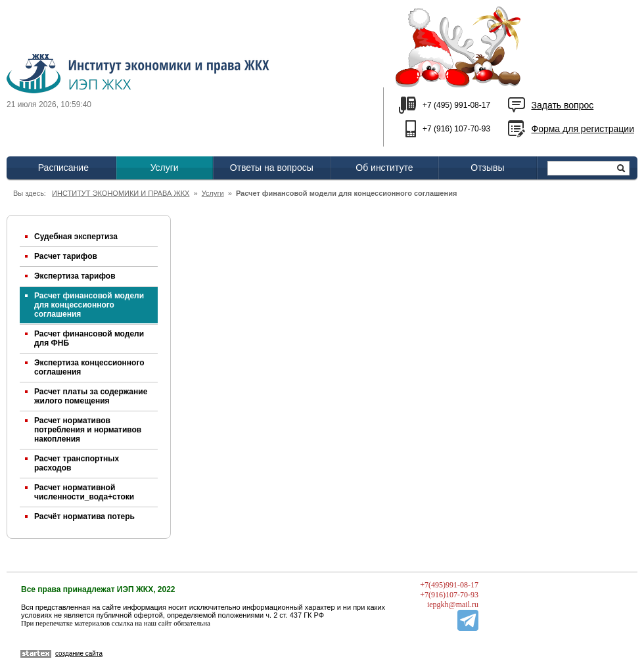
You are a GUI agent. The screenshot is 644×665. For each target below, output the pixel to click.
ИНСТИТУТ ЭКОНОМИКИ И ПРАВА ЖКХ (121, 193)
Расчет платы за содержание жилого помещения (91, 396)
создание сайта (79, 654)
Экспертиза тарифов (75, 276)
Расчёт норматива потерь (84, 516)
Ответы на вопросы (272, 168)
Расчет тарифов (66, 256)
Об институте (384, 168)
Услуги (165, 168)
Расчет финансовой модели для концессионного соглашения (89, 305)
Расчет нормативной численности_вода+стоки (84, 492)
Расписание (63, 168)
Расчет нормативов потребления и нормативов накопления (88, 430)
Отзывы (487, 168)
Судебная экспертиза (76, 237)
